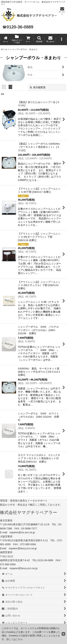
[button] (39, 39)
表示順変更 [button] (38, 87)
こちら (19, 639)
